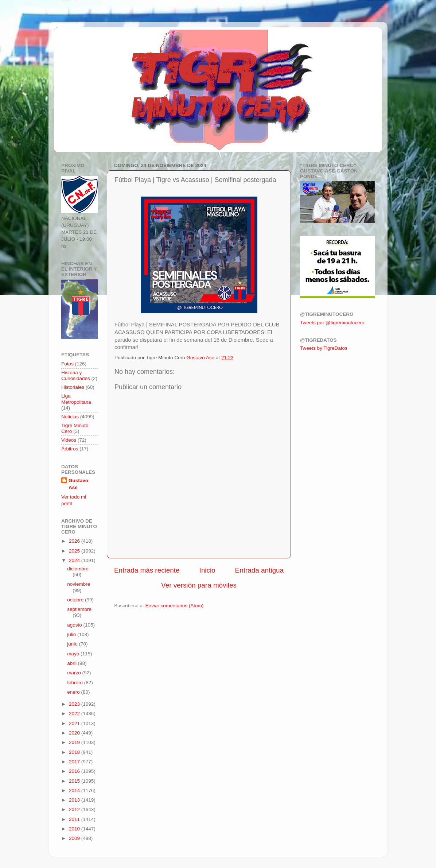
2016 (75, 771)
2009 (75, 838)
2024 (75, 560)
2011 (75, 819)
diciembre (78, 569)
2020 (75, 733)
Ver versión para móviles (199, 585)
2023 (75, 704)
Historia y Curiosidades (76, 375)
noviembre (79, 584)
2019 (75, 742)
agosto (75, 625)
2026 (75, 541)
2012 (75, 809)
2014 (75, 790)
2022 (75, 714)
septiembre (79, 609)
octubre (76, 600)
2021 (75, 723)
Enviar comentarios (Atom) (175, 606)
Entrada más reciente (147, 570)
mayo (74, 654)
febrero (76, 683)
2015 (75, 781)
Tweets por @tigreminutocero (332, 323)
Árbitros (70, 449)
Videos (69, 440)
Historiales (73, 387)
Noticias (70, 417)
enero (74, 692)
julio (72, 634)
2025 (75, 551)
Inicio (207, 570)
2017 (75, 762)
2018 (75, 752)
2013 (75, 800)
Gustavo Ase (78, 484)
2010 (75, 829)
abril (72, 663)
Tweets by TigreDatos (324, 348)
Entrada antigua (259, 570)
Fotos (67, 364)
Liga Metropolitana (76, 399)
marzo (75, 673)
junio (73, 644)
